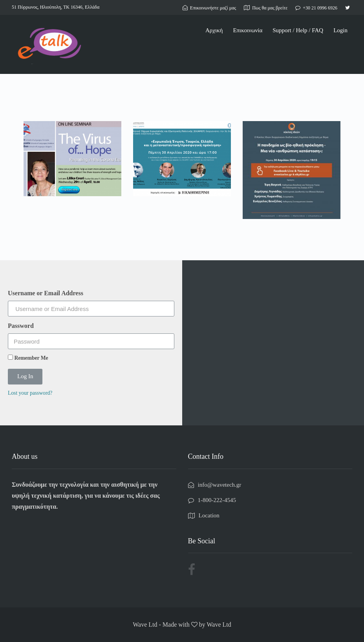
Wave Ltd (219, 625)
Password (21, 326)
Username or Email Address (46, 293)
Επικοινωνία (248, 30)
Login (340, 30)
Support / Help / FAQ (298, 30)
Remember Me (28, 358)
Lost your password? (30, 393)
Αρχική (214, 30)
